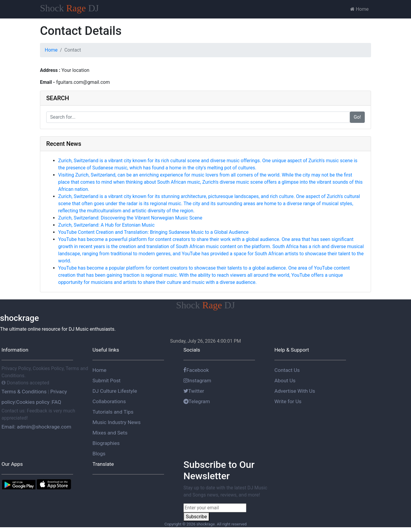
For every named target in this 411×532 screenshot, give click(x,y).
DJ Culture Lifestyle (115, 391)
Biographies (106, 443)
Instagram (197, 381)
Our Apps (12, 464)
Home (359, 9)
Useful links (106, 350)
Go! (357, 117)
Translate (103, 464)
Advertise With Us (295, 391)
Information (15, 350)
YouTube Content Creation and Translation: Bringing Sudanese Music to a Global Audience (153, 232)
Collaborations (109, 401)
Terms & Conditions (25, 392)
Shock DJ (69, 8)
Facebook (196, 370)
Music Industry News (116, 422)
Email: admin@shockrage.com (36, 427)
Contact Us (287, 370)
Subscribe (196, 517)
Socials (192, 350)
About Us (285, 381)
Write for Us (288, 401)
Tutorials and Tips (113, 412)
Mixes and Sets (110, 433)
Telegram (197, 401)
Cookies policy (33, 402)
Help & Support (292, 350)
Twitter (194, 391)
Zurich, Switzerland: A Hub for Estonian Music (106, 225)
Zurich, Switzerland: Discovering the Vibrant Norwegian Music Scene (130, 218)
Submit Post (106, 381)
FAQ (57, 402)
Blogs (99, 454)
